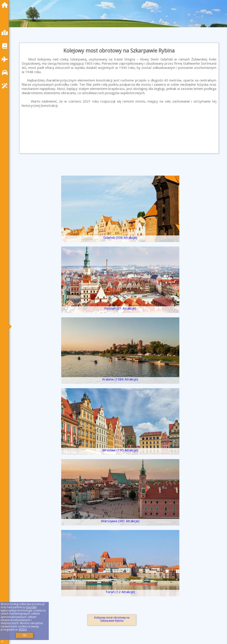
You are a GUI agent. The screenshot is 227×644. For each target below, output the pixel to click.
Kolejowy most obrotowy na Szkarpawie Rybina (112, 619)
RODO (23, 629)
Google (31, 607)
